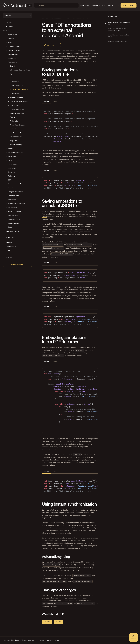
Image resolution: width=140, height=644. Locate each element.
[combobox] (59, 45)
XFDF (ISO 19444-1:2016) (88, 80)
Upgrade (11, 39)
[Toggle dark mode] (118, 5)
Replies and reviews (17, 109)
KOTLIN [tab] (46, 101)
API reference (11, 246)
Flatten (13, 117)
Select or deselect (17, 137)
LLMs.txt (9, 257)
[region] (70, 126)
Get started (10, 26)
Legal (57, 640)
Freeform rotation (17, 133)
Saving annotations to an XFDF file (119, 23)
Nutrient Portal (17, 264)
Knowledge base (14, 223)
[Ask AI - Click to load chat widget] (133, 637)
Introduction (12, 35)
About (42, 640)
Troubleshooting (16, 145)
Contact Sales (129, 5)
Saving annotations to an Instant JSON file (117, 30)
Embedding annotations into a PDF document (118, 36)
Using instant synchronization (118, 41)
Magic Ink (13, 141)
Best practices (13, 215)
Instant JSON (47, 211)
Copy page (49, 45)
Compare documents (16, 192)
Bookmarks (12, 200)
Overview (9, 22)
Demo (10, 227)
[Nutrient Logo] (18, 5)
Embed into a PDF (19, 86)
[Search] (56, 5)
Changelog (10, 238)
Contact (50, 640)
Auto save (16, 94)
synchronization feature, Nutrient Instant (79, 61)
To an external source (20, 90)
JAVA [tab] (55, 101)
